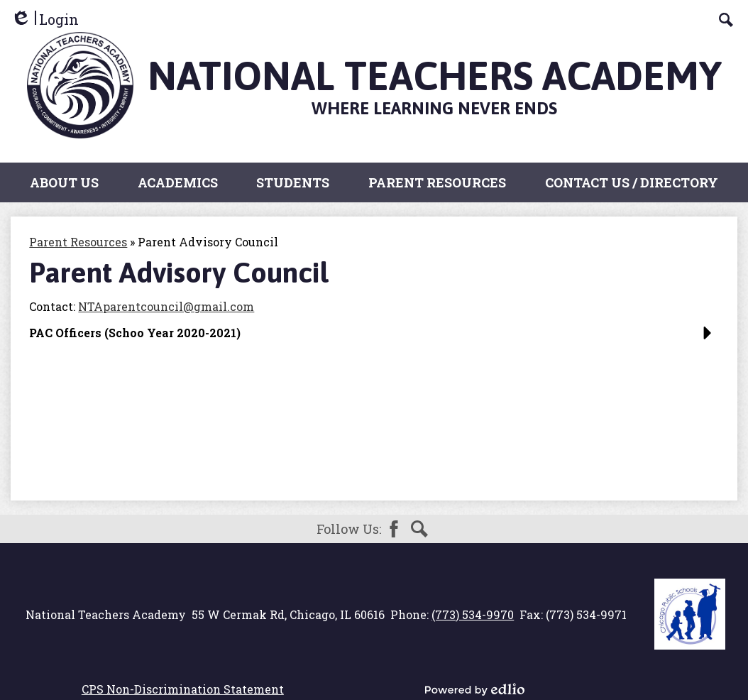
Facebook (394, 529)
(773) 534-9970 (473, 614)
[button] (374, 338)
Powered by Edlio (475, 689)
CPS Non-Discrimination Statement (183, 689)
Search (419, 529)
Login (45, 20)
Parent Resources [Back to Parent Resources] (78, 242)
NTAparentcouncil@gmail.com (166, 306)
